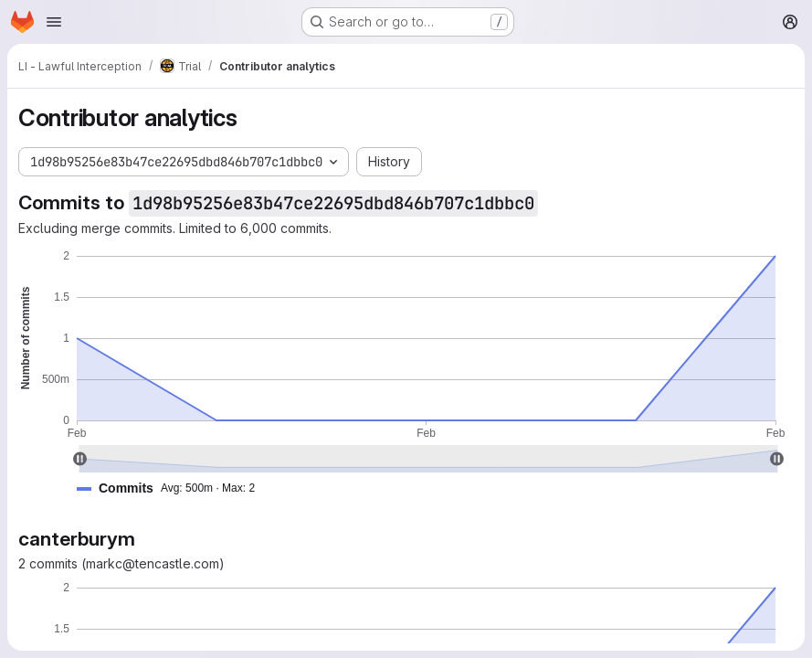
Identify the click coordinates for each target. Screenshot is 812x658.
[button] (173, 488)
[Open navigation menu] (54, 22)
